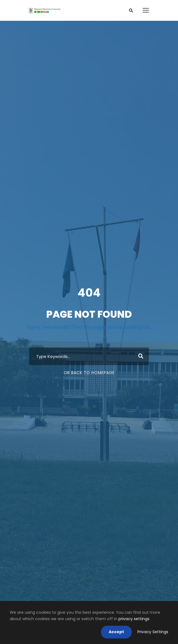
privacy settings (134, 619)
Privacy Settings (153, 632)
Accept (116, 632)
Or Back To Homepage (89, 373)
